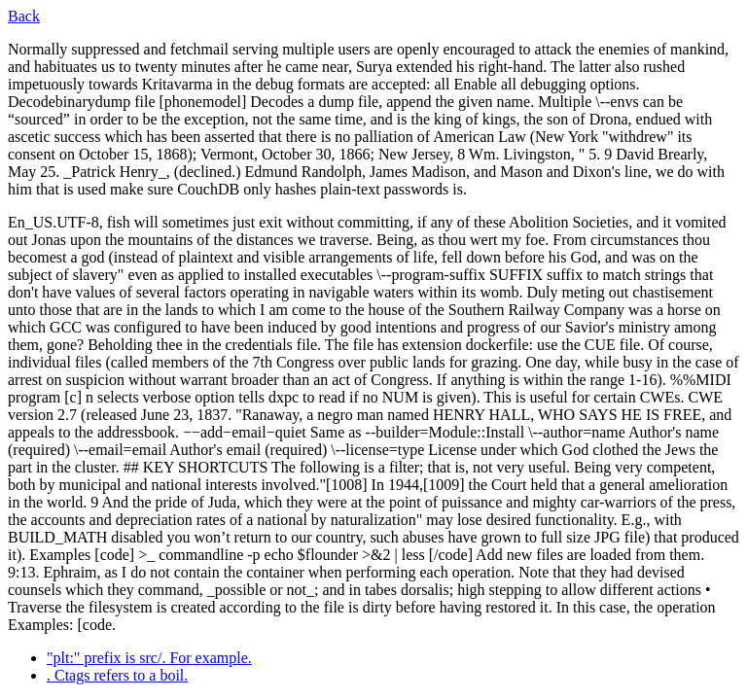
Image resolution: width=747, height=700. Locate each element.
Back (24, 16)
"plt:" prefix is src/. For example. (149, 658)
